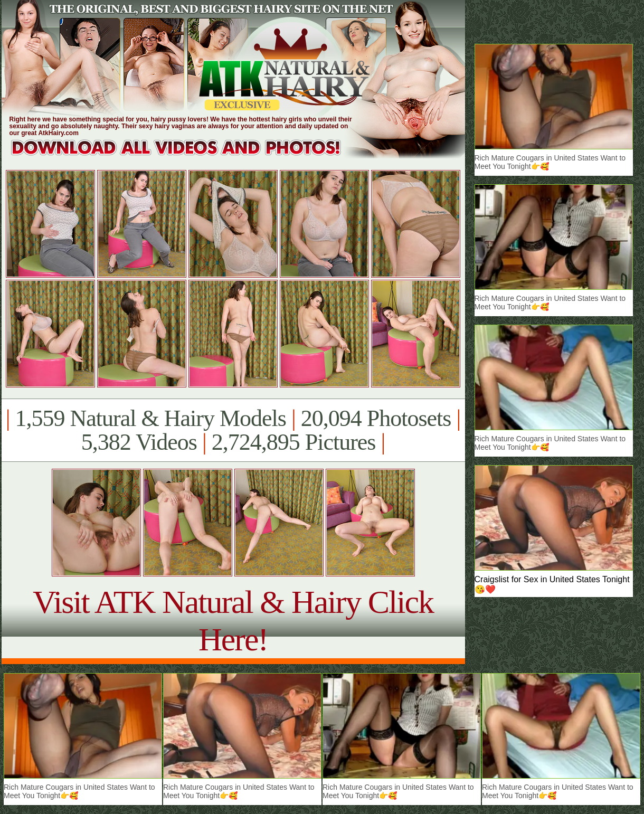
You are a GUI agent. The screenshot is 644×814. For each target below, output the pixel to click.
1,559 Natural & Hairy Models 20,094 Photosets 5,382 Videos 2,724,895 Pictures (233, 430)
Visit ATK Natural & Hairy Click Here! (233, 621)
